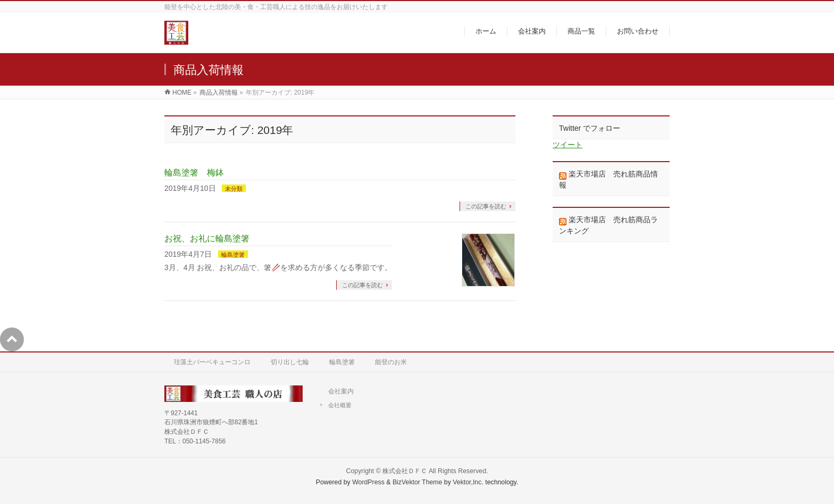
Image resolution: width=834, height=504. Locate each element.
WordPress (368, 482)
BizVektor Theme (418, 482)
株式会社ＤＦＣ (405, 471)
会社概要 (340, 405)
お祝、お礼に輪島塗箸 (207, 238)
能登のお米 (391, 362)
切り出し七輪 (290, 362)
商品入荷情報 (219, 93)
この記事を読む (486, 206)
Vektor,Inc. (468, 482)
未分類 (234, 189)
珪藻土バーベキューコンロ (212, 362)
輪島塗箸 (233, 255)
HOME (182, 93)
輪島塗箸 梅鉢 (194, 173)
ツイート (568, 145)
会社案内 (341, 391)
